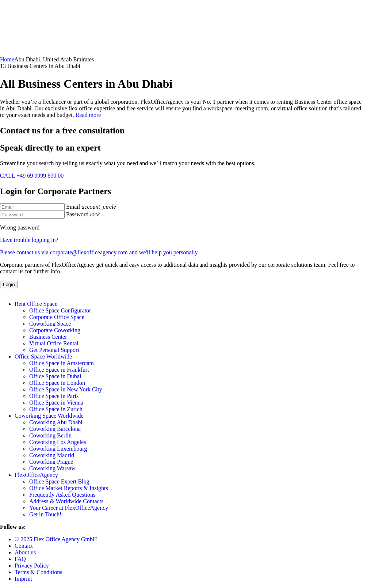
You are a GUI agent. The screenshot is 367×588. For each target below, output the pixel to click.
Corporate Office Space (57, 317)
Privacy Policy (32, 566)
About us (25, 552)
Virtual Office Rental (54, 343)
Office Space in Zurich (56, 409)
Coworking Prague (51, 462)
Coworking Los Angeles (58, 442)
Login (9, 284)
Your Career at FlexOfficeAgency (69, 508)
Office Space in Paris (54, 396)
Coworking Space (50, 324)
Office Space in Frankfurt (59, 370)
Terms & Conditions (38, 572)
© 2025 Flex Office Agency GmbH (56, 539)
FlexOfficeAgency (36, 475)
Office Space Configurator (60, 310)
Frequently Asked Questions (62, 495)
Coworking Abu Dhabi (56, 422)
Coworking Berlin (50, 435)
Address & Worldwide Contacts (66, 501)
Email (73, 207)
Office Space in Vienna (56, 403)
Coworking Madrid (52, 455)
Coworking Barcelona (55, 429)
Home (7, 59)
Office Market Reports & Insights (69, 488)
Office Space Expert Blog (59, 481)
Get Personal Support (54, 350)
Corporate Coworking (55, 330)
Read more (88, 115)
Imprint (23, 579)
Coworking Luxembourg (58, 449)
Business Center (48, 337)
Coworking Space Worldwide (49, 416)
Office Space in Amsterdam (62, 363)
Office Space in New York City (66, 389)
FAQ (20, 559)
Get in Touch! (45, 514)
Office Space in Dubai (55, 376)
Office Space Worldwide (43, 356)
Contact (24, 546)
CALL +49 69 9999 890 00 (32, 176)
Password (77, 214)
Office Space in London (57, 383)
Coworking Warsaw (52, 468)
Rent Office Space (36, 304)
